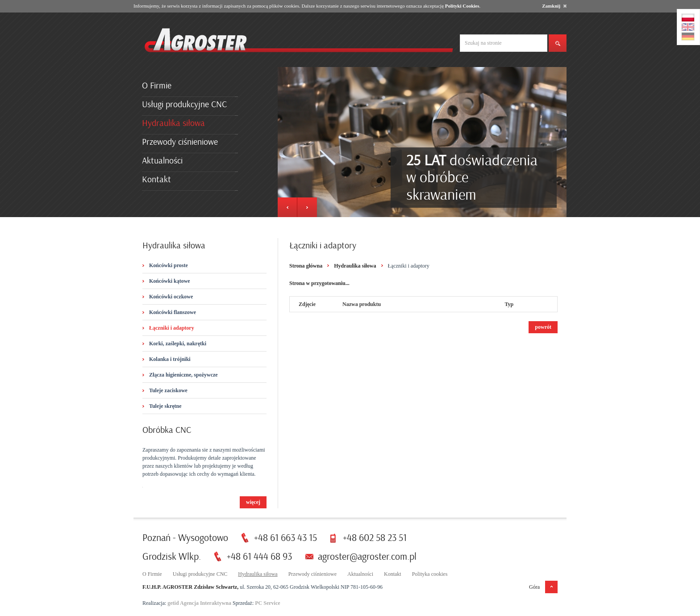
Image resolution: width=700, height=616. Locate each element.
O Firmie (157, 86)
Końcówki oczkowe (171, 297)
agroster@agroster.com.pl (367, 557)
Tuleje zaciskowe (168, 390)
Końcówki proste (169, 265)
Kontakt (156, 179)
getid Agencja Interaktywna (199, 603)
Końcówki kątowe (170, 281)
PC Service (267, 603)
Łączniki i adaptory (172, 328)
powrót (543, 327)
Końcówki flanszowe (173, 312)
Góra (534, 587)
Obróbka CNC (167, 430)
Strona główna (306, 266)
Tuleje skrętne (165, 406)
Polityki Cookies (462, 6)
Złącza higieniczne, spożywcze (183, 375)
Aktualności (162, 161)
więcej (253, 502)
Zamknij (554, 6)
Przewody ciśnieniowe (180, 142)
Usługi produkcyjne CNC (184, 104)
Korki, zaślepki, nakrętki (178, 344)
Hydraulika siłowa (173, 123)
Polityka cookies (430, 574)
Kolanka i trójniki (170, 359)
